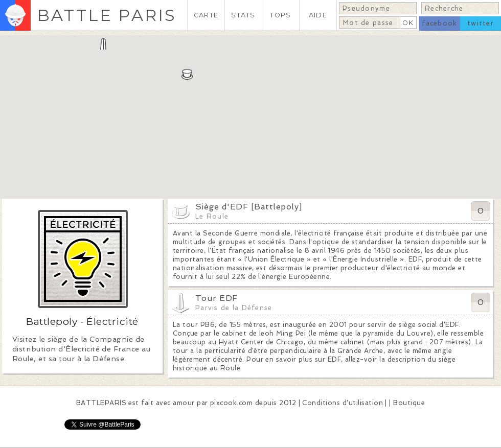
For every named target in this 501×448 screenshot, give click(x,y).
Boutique (409, 403)
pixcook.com (231, 403)
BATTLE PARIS (107, 15)
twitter (481, 23)
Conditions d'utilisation (343, 403)
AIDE (318, 15)
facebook (439, 23)
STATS (243, 15)
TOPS (280, 15)
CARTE (206, 15)
